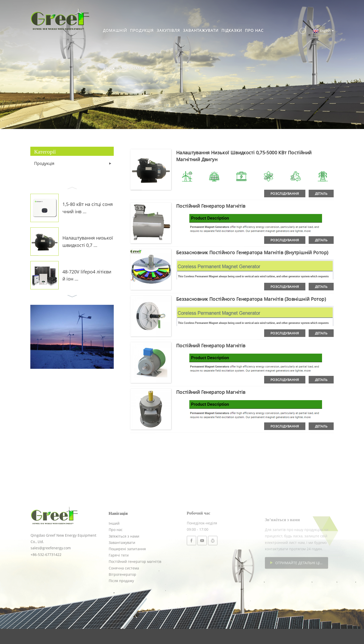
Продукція (142, 30)
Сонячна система (124, 587)
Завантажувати (201, 30)
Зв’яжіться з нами (124, 68)
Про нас (254, 30)
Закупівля (168, 30)
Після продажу (121, 600)
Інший (114, 542)
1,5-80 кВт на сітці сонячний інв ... (88, 208)
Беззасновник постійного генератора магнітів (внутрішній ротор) (252, 252)
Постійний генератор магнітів (211, 206)
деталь (321, 194)
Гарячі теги (119, 574)
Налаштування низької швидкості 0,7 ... (88, 241)
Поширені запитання (127, 568)
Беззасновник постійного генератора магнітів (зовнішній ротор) (251, 299)
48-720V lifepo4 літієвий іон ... (87, 275)
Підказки (232, 30)
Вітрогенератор (122, 593)
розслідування (285, 194)
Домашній (115, 30)
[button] (72, 187)
